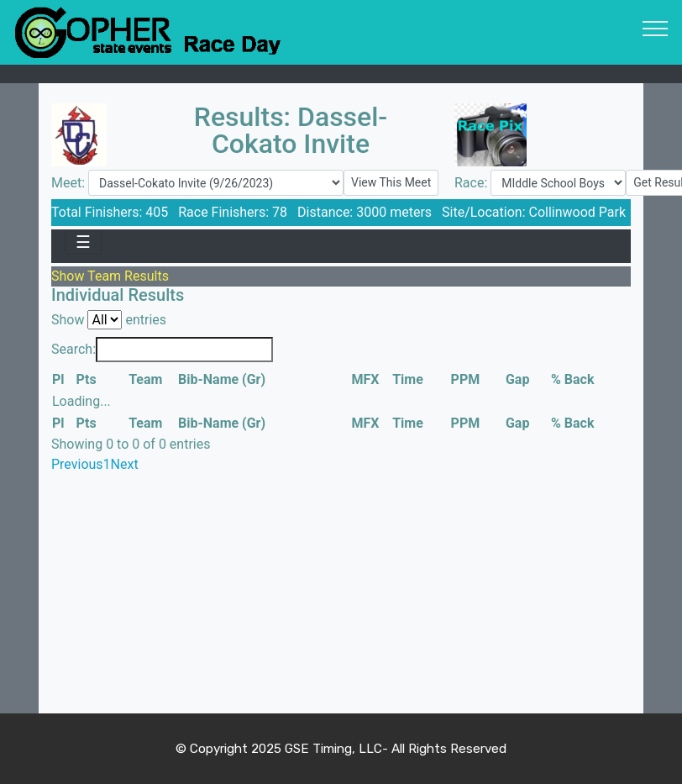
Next (125, 464)
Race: (472, 183)
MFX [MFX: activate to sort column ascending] (366, 379)
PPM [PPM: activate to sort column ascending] (466, 379)
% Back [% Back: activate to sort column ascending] (572, 379)
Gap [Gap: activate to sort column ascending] (517, 379)
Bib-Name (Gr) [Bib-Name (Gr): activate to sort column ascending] (222, 379)
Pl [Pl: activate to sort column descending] (58, 379)
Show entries (109, 320)
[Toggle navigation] (656, 28)
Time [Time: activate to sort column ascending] (408, 379)
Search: (162, 350)
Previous (77, 464)
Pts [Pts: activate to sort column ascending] (87, 379)
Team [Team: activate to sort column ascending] (145, 379)
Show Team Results (110, 276)
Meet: (70, 183)
